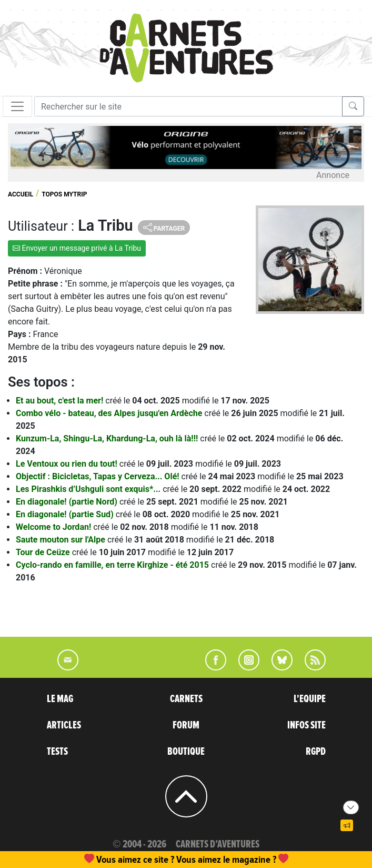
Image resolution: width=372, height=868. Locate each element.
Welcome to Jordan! (54, 527)
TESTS (57, 752)
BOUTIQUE (186, 752)
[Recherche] (188, 106)
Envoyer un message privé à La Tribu (77, 248)
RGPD (316, 752)
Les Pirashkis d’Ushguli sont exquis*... (89, 489)
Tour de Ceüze (44, 552)
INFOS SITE (306, 725)
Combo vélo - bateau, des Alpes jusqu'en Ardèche (110, 413)
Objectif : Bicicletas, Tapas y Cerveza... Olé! (99, 476)
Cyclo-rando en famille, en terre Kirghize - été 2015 (113, 565)
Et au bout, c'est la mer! (61, 401)
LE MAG (60, 699)
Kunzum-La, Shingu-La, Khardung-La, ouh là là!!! (108, 438)
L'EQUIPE (310, 699)
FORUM (186, 725)
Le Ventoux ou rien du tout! (68, 464)
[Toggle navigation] (17, 106)
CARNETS (186, 699)
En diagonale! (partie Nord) (68, 502)
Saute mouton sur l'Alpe (62, 540)
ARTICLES (64, 725)
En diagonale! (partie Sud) (66, 514)
